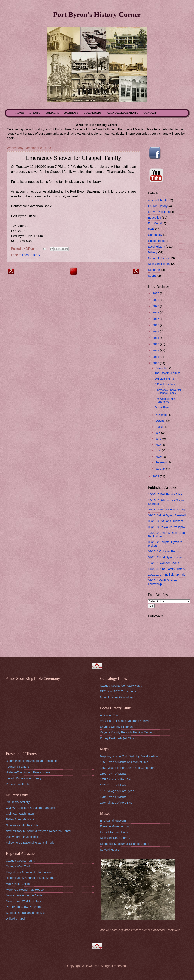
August (160, 427)
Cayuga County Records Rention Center (126, 732)
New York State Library (115, 838)
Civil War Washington (20, 813)
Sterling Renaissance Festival (25, 913)
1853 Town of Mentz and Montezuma (124, 762)
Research (154, 270)
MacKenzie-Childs (18, 884)
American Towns (111, 715)
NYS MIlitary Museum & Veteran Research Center (39, 831)
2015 (156, 331)
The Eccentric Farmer (167, 373)
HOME (20, 113)
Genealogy (155, 235)
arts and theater (158, 200)
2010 (156, 363)
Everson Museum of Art (115, 826)
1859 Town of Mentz (113, 773)
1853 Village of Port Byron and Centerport (127, 768)
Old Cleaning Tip (164, 379)
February (162, 462)
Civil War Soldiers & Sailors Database (30, 808)
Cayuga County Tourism (22, 861)
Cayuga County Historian (116, 727)
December (162, 368)
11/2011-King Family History (166, 569)
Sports (152, 276)
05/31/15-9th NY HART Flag (166, 509)
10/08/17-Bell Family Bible (165, 494)
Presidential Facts (18, 784)
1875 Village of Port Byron (117, 791)
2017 (156, 319)
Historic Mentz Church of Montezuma (30, 878)
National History (158, 258)
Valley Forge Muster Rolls (23, 837)
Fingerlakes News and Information (28, 872)
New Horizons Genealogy (117, 697)
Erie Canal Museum (113, 821)
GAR (151, 229)
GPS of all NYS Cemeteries (118, 691)
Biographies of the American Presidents (32, 761)
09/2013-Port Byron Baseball (167, 515)
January (161, 469)
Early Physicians (159, 212)
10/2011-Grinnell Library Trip (167, 574)
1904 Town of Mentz (113, 797)
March (160, 457)
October (161, 421)
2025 (156, 293)
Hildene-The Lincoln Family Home (28, 772)
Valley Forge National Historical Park (30, 842)
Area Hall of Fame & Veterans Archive (125, 721)
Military (153, 252)
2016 (156, 325)
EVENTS (35, 113)
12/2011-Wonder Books (163, 563)
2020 (156, 306)
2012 (156, 350)
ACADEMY (71, 113)
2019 (156, 312)
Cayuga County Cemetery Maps (121, 685)
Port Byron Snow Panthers (23, 907)
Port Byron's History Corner (97, 14)
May (159, 445)
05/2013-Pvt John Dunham (165, 521)
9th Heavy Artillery (18, 802)
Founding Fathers (17, 767)
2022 (156, 300)
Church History (158, 206)
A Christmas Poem (165, 384)
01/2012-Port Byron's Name (166, 557)
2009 (156, 476)
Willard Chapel (15, 919)
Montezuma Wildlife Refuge (24, 901)
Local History (31, 255)
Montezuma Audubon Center (25, 895)
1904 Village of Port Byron (117, 802)
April (159, 450)
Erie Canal (155, 223)
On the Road (162, 407)
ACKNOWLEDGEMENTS (122, 113)
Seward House (110, 850)
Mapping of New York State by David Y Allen (129, 756)
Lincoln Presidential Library (24, 778)
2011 (156, 357)
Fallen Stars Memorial (20, 819)
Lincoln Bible (156, 241)
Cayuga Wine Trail (18, 866)
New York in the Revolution (24, 825)
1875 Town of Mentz (113, 785)
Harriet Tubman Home (114, 832)
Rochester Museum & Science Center (125, 844)
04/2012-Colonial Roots (163, 551)
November (162, 415)
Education (155, 218)
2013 (156, 344)
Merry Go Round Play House (25, 890)
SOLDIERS (52, 113)
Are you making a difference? (165, 400)
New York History (159, 264)
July (158, 433)
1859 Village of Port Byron (117, 779)
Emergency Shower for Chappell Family (168, 391)
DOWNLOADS (92, 113)
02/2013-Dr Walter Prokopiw (166, 527)
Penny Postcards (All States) (119, 738)
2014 (156, 338)
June (159, 439)
